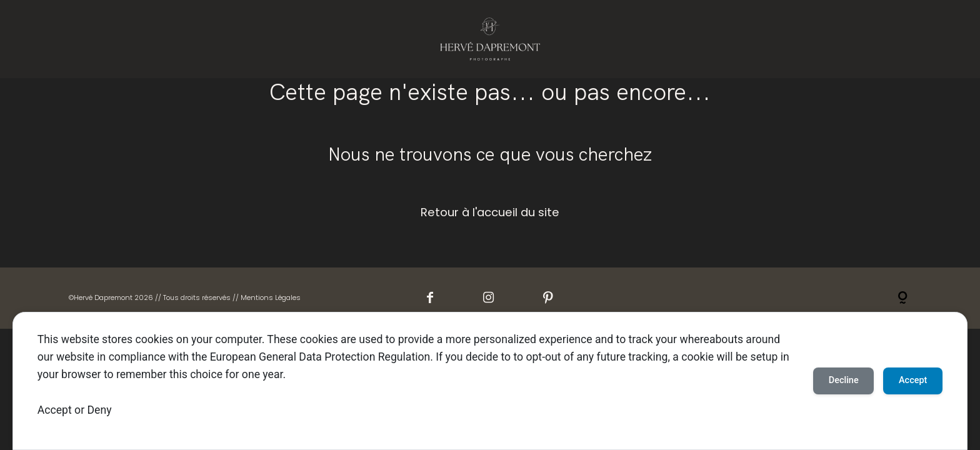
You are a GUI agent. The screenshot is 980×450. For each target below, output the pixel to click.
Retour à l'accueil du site (490, 212)
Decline (827, 381)
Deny (100, 410)
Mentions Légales (271, 297)
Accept (55, 410)
